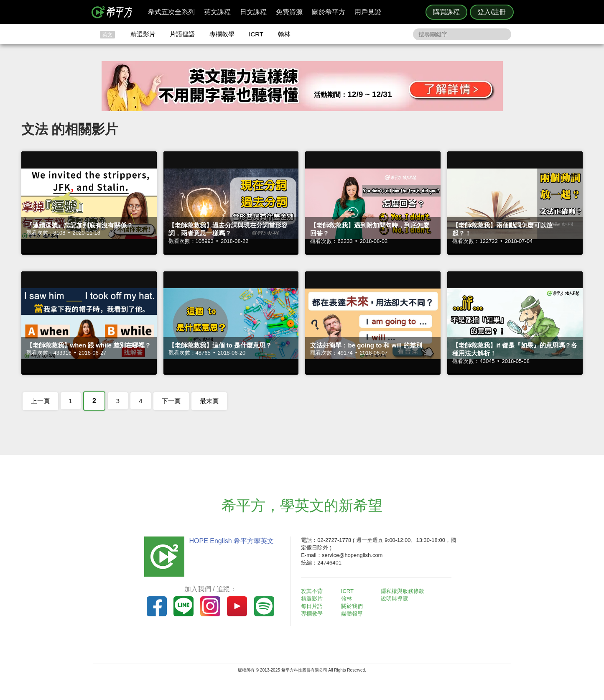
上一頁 (40, 401)
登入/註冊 (492, 12)
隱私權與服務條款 (403, 591)
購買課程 (446, 12)
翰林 (284, 34)
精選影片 (143, 34)
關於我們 (352, 606)
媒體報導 (352, 614)
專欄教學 (222, 34)
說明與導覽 (395, 599)
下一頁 (171, 401)
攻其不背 (312, 591)
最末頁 (209, 401)
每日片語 (312, 606)
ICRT (256, 34)
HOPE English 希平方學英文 (231, 541)
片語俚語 (182, 34)
